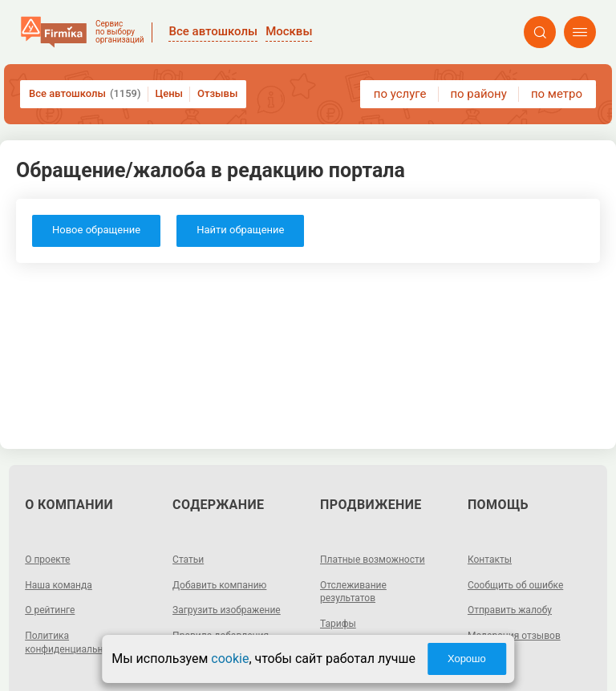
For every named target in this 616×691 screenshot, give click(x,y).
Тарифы (338, 624)
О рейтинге (50, 610)
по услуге (400, 94)
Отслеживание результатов (353, 592)
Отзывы (217, 93)
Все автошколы (85, 94)
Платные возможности (373, 560)
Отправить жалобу (510, 610)
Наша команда (59, 585)
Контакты (490, 560)
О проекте (47, 560)
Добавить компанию (219, 585)
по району (478, 94)
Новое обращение (96, 230)
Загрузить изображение (227, 610)
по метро (557, 94)
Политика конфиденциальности (74, 643)
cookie (230, 659)
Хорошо (467, 659)
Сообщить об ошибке (515, 585)
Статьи (188, 560)
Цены (170, 93)
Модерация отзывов (514, 636)
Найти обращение (240, 230)
